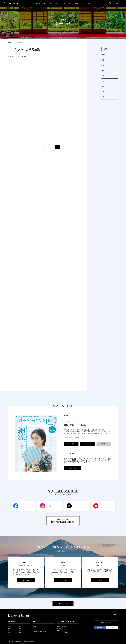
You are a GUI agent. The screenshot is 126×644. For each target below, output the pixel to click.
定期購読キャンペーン (106, 622)
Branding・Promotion (66, 621)
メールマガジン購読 (63, 604)
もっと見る (71, 444)
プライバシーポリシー (63, 632)
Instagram (50, 506)
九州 (83, 3)
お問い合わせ (61, 630)
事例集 (59, 628)
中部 (57, 3)
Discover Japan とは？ (63, 626)
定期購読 (104, 444)
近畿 (64, 3)
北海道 (38, 3)
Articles (11, 621)
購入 (87, 444)
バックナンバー (37, 626)
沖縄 (89, 3)
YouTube (104, 506)
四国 (76, 3)
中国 (70, 3)
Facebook (24, 506)
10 (52, 147)
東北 (45, 3)
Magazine (36, 621)
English (120, 4)
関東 (51, 3)
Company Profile (39, 632)
